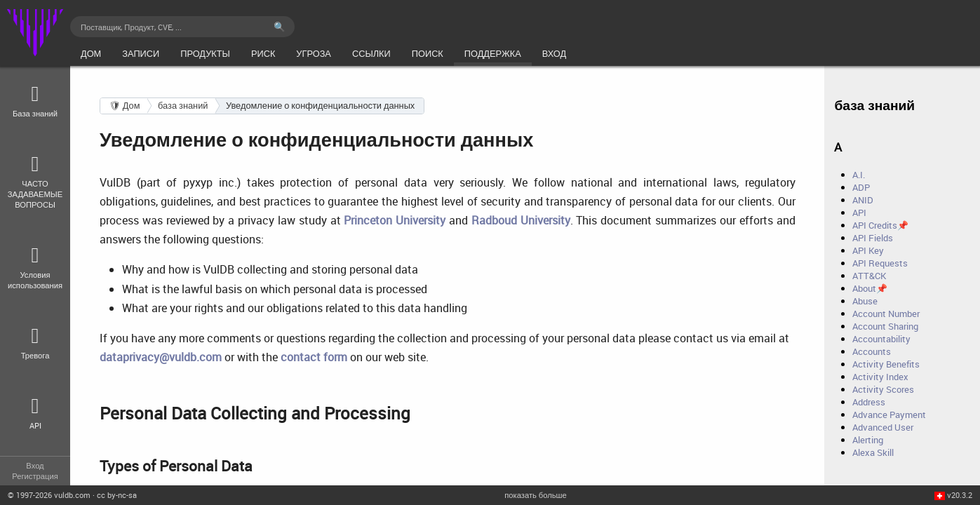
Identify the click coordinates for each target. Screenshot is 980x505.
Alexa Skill (873, 452)
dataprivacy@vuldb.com (161, 357)
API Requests (880, 263)
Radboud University (521, 220)
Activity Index (880, 377)
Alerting (868, 440)
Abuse (865, 301)
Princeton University (395, 220)
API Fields (873, 238)
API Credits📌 (880, 225)
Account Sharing (885, 326)
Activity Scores (883, 389)
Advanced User (883, 427)
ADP (861, 187)
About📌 (870, 288)
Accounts (872, 351)
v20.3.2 (960, 495)
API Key (868, 250)
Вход (35, 465)
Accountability (881, 339)
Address (869, 402)
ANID (863, 200)
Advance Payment (889, 415)
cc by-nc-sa (117, 495)
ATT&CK (869, 276)
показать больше (536, 495)
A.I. (859, 175)
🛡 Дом (125, 105)
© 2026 (49, 495)
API (859, 213)
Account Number (886, 314)
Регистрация (35, 476)
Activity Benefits (886, 364)
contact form (314, 357)
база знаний (183, 105)
